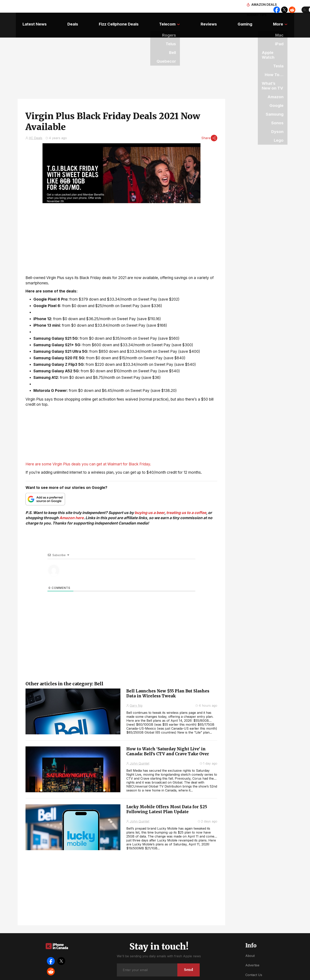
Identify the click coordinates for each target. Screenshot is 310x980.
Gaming (250, 19)
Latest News (28, 19)
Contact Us (254, 964)
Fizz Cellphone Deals (116, 19)
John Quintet (139, 753)
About (250, 945)
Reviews (211, 19)
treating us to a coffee (186, 502)
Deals (68, 19)
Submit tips (240, 6)
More (285, 19)
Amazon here (71, 507)
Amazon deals (212, 6)
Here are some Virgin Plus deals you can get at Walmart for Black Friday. (88, 453)
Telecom (167, 19)
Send (187, 958)
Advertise (252, 954)
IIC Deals (36, 126)
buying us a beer (150, 502)
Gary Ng (136, 695)
